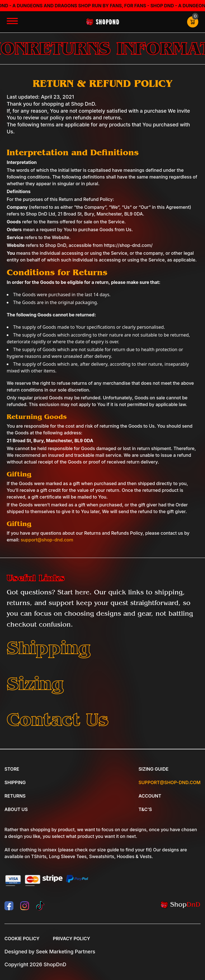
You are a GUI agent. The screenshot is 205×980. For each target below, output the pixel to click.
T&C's (145, 809)
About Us (16, 809)
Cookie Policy (22, 939)
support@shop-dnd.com (47, 540)
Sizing (35, 684)
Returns (15, 796)
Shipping (49, 648)
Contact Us (58, 720)
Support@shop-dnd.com (169, 782)
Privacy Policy (71, 939)
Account (150, 796)
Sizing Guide (153, 769)
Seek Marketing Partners (65, 952)
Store (12, 769)
